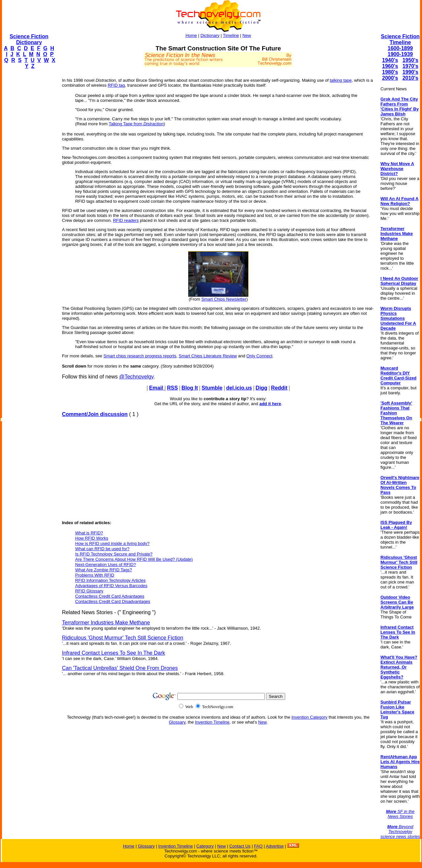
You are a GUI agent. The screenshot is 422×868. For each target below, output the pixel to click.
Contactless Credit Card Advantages (110, 596)
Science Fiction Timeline (400, 39)
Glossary (177, 722)
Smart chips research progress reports (140, 356)
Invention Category (309, 717)
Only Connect (259, 356)
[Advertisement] (28, 173)
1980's (390, 72)
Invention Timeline (212, 722)
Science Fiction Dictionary (29, 39)
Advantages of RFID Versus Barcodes (111, 586)
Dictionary (210, 35)
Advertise (275, 846)
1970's (410, 66)
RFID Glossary (89, 591)
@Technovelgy (136, 377)
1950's (410, 60)
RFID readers (126, 220)
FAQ (258, 846)
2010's (410, 78)
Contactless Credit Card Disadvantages (113, 601)
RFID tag (116, 85)
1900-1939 (400, 54)
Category (205, 846)
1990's (410, 72)
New (247, 35)
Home (191, 35)
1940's (390, 60)
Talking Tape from (136, 124)
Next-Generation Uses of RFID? (105, 565)
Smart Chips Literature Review (208, 356)
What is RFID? (89, 533)
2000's (390, 78)
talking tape (341, 80)
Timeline (231, 35)
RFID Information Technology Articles (110, 580)
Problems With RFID (95, 575)
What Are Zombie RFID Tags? (104, 570)
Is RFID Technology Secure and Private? (114, 554)
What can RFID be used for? (102, 549)
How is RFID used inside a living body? (112, 543)
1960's (390, 66)
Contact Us (240, 846)
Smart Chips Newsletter (224, 299)
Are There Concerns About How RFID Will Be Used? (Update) (134, 559)
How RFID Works (92, 538)
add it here (270, 404)
